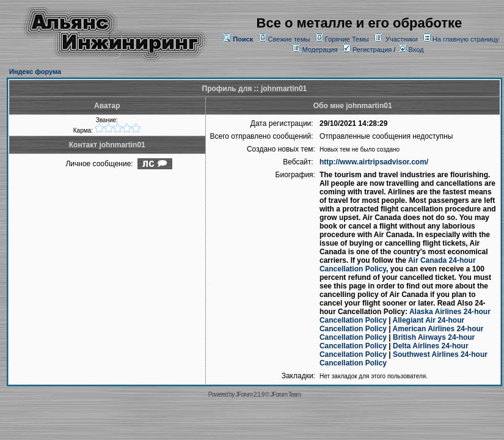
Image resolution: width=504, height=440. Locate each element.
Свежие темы (289, 39)
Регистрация (367, 50)
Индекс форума (35, 71)
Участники (402, 39)
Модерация (320, 50)
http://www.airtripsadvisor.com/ (374, 162)
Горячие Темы (347, 39)
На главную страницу (466, 39)
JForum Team (285, 394)
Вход (411, 50)
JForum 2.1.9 (250, 394)
